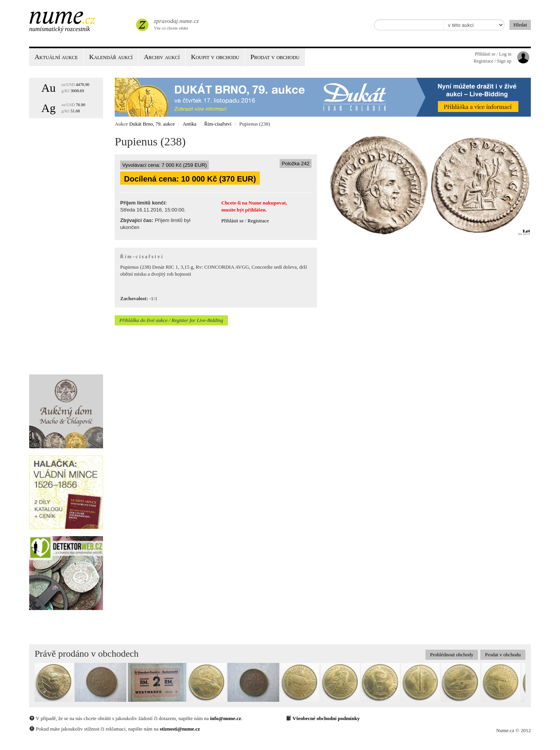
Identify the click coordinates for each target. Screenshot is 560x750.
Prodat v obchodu (503, 655)
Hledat (520, 25)
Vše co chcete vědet (176, 23)
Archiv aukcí (162, 57)
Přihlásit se (232, 221)
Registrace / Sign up (493, 61)
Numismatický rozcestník (59, 29)
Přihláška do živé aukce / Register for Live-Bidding (171, 320)
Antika (190, 124)
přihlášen (255, 210)
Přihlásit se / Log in (493, 54)
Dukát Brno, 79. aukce (152, 124)
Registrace (258, 221)
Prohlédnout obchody (452, 655)
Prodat (275, 57)
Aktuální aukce (56, 57)
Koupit (215, 57)
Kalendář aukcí (111, 57)
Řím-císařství (218, 124)
